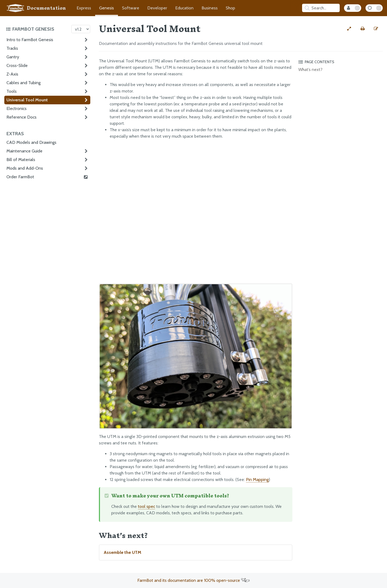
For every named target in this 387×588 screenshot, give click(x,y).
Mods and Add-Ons (25, 168)
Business (210, 8)
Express (84, 8)
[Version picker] (81, 29)
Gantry (13, 57)
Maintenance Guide (24, 151)
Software (131, 8)
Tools (12, 91)
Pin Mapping (257, 480)
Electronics (17, 108)
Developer (157, 8)
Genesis (107, 8)
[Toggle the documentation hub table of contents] (37, 29)
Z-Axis (12, 74)
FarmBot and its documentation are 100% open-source (193, 580)
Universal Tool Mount (27, 100)
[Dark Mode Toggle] (374, 8)
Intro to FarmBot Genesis (30, 40)
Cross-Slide (17, 65)
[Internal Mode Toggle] (353, 8)
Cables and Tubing (24, 83)
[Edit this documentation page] (376, 29)
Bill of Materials (21, 160)
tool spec (146, 506)
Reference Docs (21, 117)
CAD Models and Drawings (31, 142)
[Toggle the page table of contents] (340, 62)
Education (184, 8)
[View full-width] (349, 29)
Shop (230, 8)
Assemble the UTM (122, 552)
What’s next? (310, 70)
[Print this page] (363, 29)
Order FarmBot (47, 177)
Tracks (12, 48)
